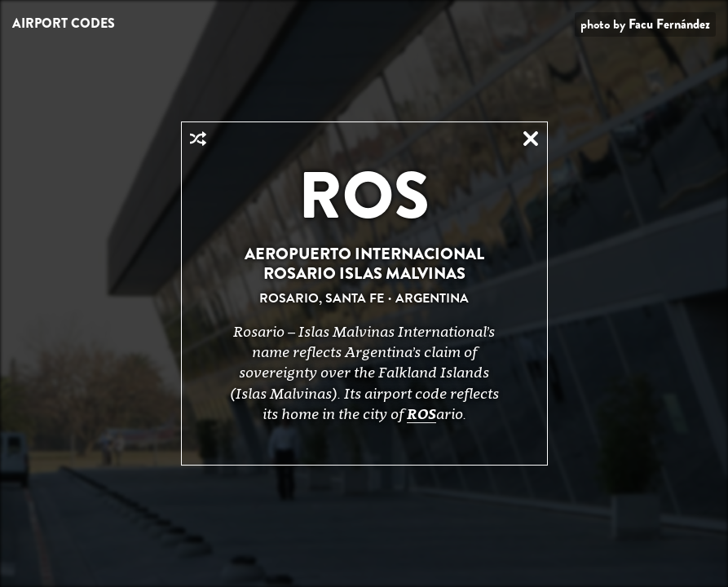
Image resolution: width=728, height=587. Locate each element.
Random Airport (198, 139)
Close (531, 139)
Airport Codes (64, 23)
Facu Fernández (669, 24)
